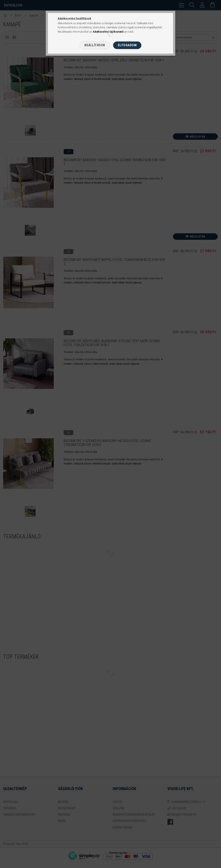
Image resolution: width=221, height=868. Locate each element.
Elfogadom (127, 45)
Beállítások (95, 45)
